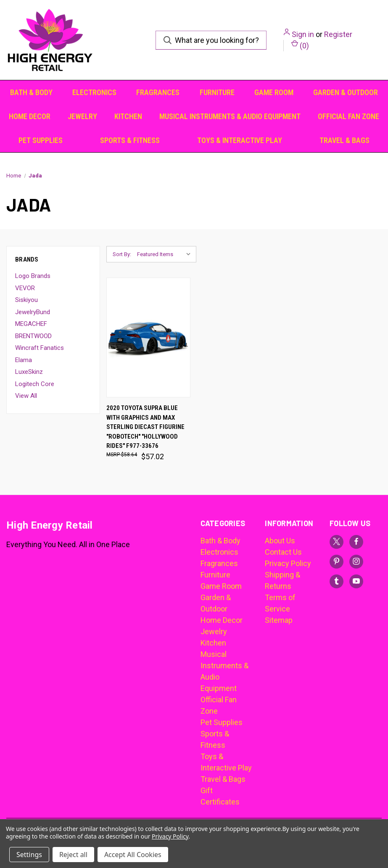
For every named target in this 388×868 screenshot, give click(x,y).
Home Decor (30, 116)
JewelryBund (33, 312)
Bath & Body (31, 92)
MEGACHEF (31, 324)
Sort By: (122, 254)
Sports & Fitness (130, 140)
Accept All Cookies (133, 855)
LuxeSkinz (29, 372)
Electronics (94, 92)
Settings (29, 855)
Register (338, 34)
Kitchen (128, 116)
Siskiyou (26, 300)
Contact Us (283, 552)
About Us (280, 541)
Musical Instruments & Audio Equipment (230, 116)
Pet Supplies (41, 140)
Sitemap (279, 620)
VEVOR (25, 288)
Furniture (217, 92)
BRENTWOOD (33, 336)
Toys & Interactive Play (240, 140)
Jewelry (82, 116)
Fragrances (158, 92)
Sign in (303, 34)
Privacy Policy (288, 563)
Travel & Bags (344, 140)
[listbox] (166, 254)
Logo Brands (33, 276)
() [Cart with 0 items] (300, 45)
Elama (24, 360)
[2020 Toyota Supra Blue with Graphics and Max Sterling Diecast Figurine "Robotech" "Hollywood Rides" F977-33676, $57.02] (148, 337)
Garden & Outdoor (346, 92)
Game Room (274, 92)
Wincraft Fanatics (40, 348)
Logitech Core (35, 384)
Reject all (73, 855)
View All (26, 396)
